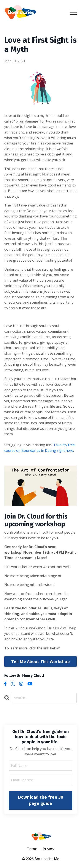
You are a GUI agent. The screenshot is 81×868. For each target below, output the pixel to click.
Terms (32, 849)
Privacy (48, 849)
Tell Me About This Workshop (40, 661)
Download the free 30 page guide (41, 800)
